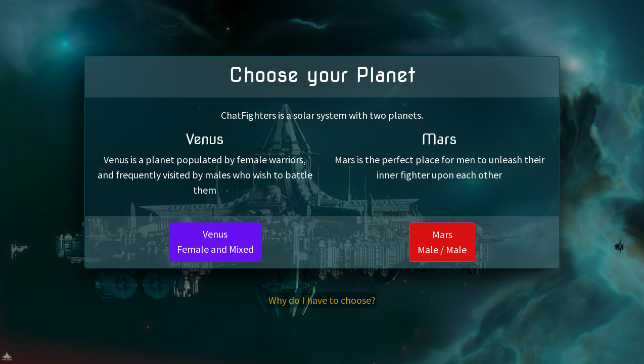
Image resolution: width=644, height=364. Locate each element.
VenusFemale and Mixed (215, 241)
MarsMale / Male (442, 242)
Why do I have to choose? (322, 300)
